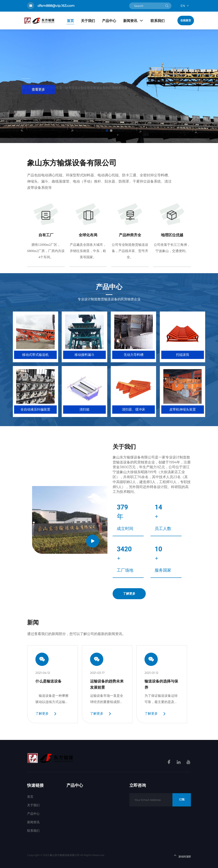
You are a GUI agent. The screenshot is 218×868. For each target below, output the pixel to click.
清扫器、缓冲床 (134, 409)
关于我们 (88, 21)
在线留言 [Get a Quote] (186, 20)
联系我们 (158, 21)
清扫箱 (84, 409)
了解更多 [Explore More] (129, 594)
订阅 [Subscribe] (182, 800)
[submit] (167, 6)
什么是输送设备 (48, 681)
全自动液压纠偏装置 (35, 409)
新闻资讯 (33, 822)
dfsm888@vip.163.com (56, 6)
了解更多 (42, 713)
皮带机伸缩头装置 (183, 409)
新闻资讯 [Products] (133, 21)
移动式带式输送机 (35, 355)
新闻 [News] (33, 623)
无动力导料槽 (134, 355)
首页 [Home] (70, 21)
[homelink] (50, 758)
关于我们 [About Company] (124, 447)
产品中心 (109, 21)
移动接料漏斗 (84, 355)
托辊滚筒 (183, 355)
